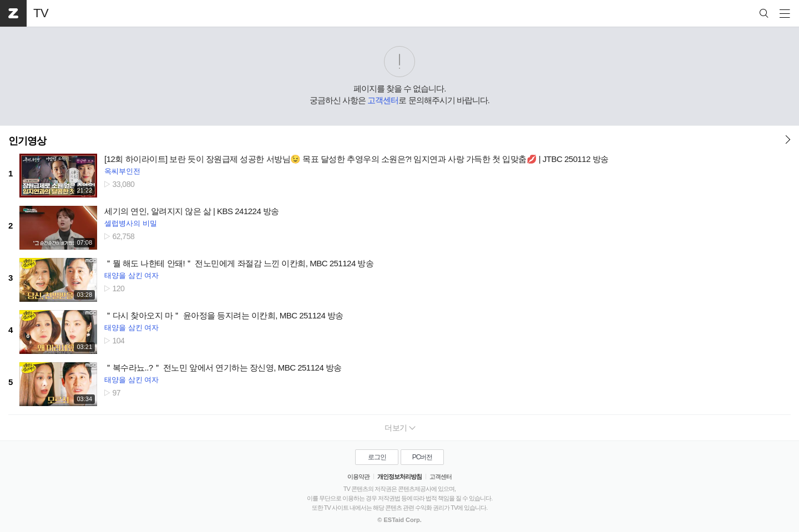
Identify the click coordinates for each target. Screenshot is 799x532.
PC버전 (423, 457)
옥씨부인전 (122, 171)
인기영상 (27, 141)
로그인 (377, 457)
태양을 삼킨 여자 (132, 275)
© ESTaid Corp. (399, 520)
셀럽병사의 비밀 (131, 223)
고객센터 (383, 100)
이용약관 (358, 477)
